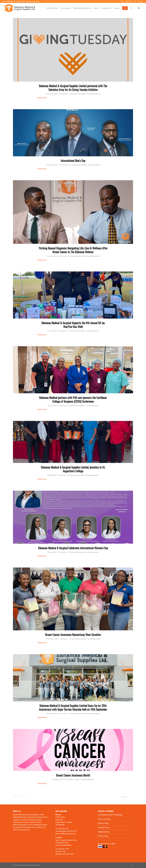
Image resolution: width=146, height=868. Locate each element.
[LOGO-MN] (20, 8)
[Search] (131, 8)
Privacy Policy (103, 836)
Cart (135, 1)
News (78, 780)
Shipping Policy (104, 832)
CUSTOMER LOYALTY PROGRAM (110, 815)
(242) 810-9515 (72, 831)
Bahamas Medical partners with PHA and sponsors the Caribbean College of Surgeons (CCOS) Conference (73, 399)
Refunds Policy (104, 828)
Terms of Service (104, 819)
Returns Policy (103, 823)
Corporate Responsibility (78, 94)
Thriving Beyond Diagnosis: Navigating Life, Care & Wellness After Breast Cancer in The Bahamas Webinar (73, 250)
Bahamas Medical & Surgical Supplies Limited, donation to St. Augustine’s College (73, 469)
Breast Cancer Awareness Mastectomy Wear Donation (73, 635)
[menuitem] (122, 1)
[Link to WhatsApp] (3, 1)
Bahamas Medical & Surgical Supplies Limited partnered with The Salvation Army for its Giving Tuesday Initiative (73, 88)
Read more (43, 98)
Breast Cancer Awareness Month (73, 775)
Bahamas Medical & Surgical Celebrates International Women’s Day (73, 548)
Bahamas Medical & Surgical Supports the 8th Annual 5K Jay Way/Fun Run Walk (73, 325)
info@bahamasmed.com (68, 834)
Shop (122, 1)
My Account (129, 1)
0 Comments (63, 94)
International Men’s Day (73, 161)
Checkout (141, 1)
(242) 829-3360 (68, 854)
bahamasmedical (95, 94)
